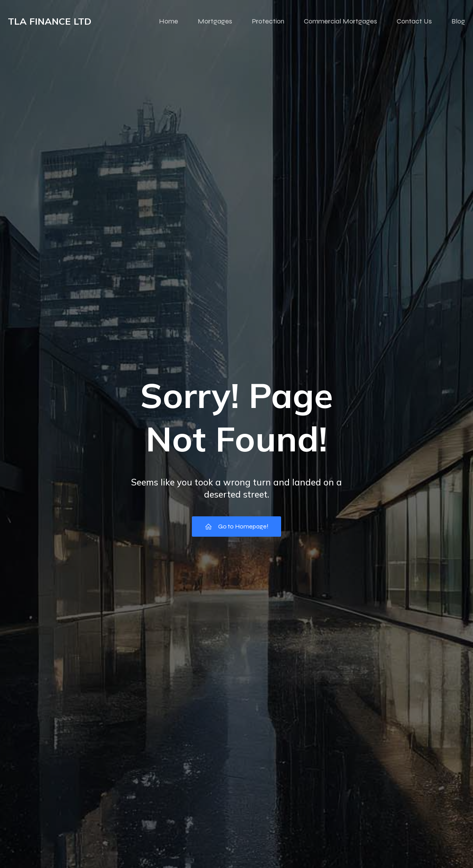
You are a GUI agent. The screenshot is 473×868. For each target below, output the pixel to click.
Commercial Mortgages (340, 22)
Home (169, 22)
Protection (268, 22)
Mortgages (215, 22)
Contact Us (414, 22)
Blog (458, 22)
